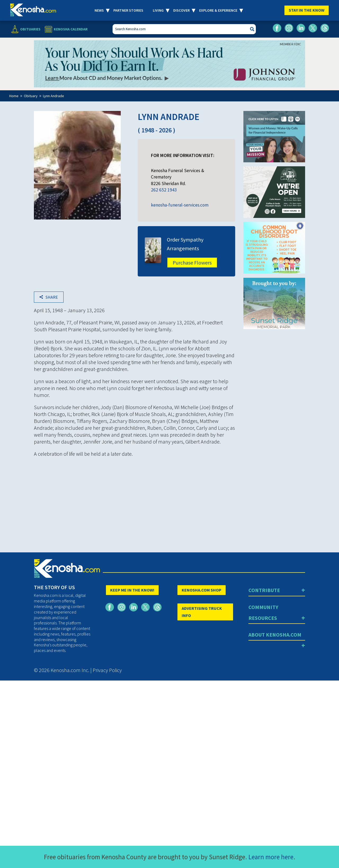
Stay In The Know (307, 10)
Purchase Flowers (192, 263)
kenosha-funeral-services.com (180, 205)
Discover (181, 10)
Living (158, 10)
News (99, 10)
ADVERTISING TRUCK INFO (202, 612)
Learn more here (271, 857)
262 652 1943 (164, 190)
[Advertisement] (135, 498)
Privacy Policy (107, 670)
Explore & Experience (218, 10)
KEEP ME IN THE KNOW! (132, 590)
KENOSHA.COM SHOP (202, 590)
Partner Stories (128, 10)
